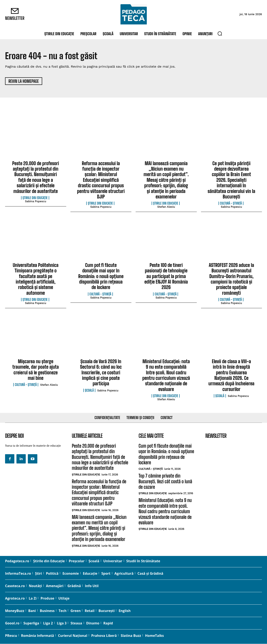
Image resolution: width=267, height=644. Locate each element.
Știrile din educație (35, 198)
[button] (220, 33)
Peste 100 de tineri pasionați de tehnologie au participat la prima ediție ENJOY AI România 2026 (166, 276)
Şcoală (89, 391)
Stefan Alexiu (166, 207)
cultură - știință (231, 204)
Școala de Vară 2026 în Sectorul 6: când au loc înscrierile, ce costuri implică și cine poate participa (101, 373)
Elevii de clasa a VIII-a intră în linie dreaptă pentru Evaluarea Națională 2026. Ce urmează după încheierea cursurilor (231, 376)
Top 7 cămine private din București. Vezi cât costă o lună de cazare (165, 482)
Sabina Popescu (36, 202)
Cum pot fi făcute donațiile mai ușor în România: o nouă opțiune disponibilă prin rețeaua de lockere (101, 276)
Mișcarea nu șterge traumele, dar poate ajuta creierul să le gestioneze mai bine (36, 370)
